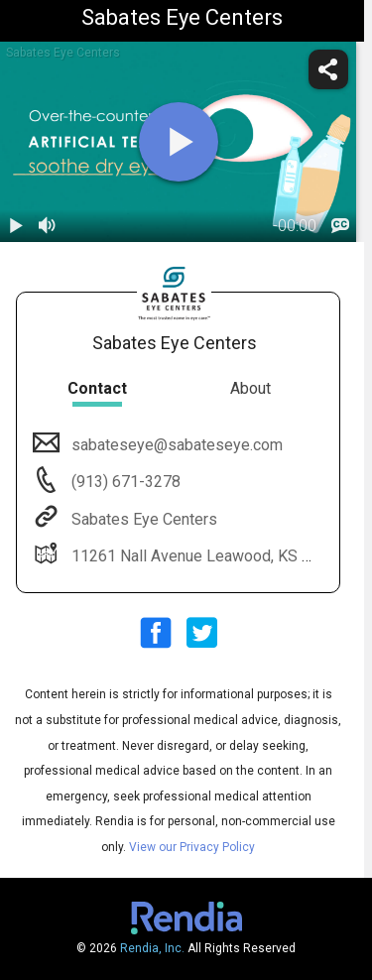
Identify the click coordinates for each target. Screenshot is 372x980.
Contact (97, 388)
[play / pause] (16, 226)
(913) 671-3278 (124, 482)
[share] (328, 69)
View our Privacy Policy (192, 847)
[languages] (340, 226)
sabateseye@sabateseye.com (175, 445)
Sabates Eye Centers (142, 519)
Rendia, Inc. (152, 948)
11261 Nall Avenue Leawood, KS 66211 (207, 556)
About (250, 388)
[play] (179, 142)
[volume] (48, 226)
